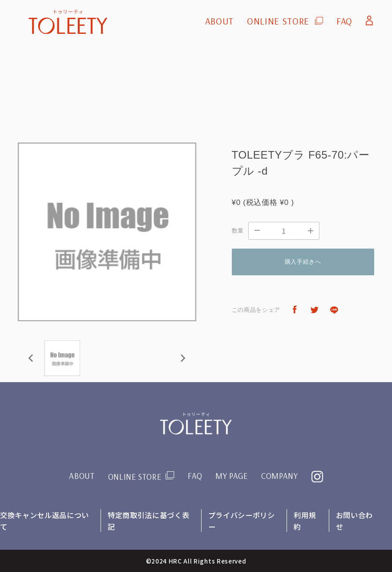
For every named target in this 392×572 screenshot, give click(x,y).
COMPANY (282, 476)
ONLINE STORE (278, 21)
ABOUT (219, 21)
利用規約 (305, 520)
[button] (62, 358)
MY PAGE (232, 476)
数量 (238, 231)
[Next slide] (182, 358)
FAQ (344, 21)
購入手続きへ (303, 262)
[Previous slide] (31, 358)
